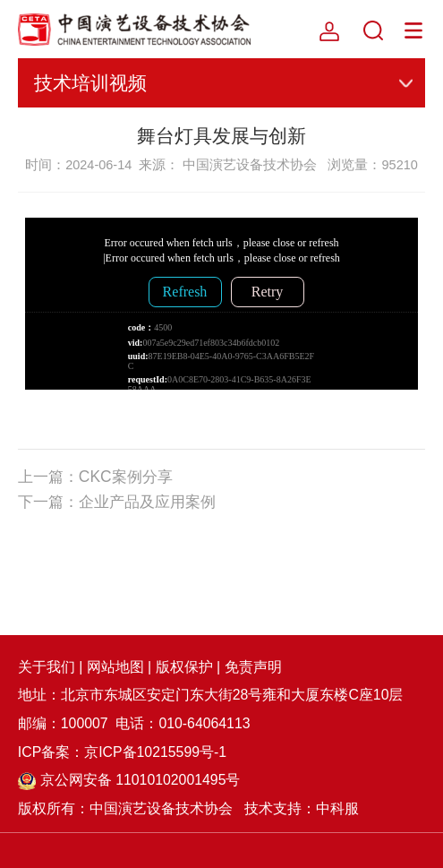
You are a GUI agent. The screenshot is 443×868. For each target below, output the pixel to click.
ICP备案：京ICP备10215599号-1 (122, 752)
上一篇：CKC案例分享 (95, 477)
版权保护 (184, 667)
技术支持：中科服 (302, 808)
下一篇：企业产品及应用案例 (117, 502)
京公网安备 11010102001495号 (129, 780)
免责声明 (253, 667)
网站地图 (115, 667)
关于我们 (47, 667)
